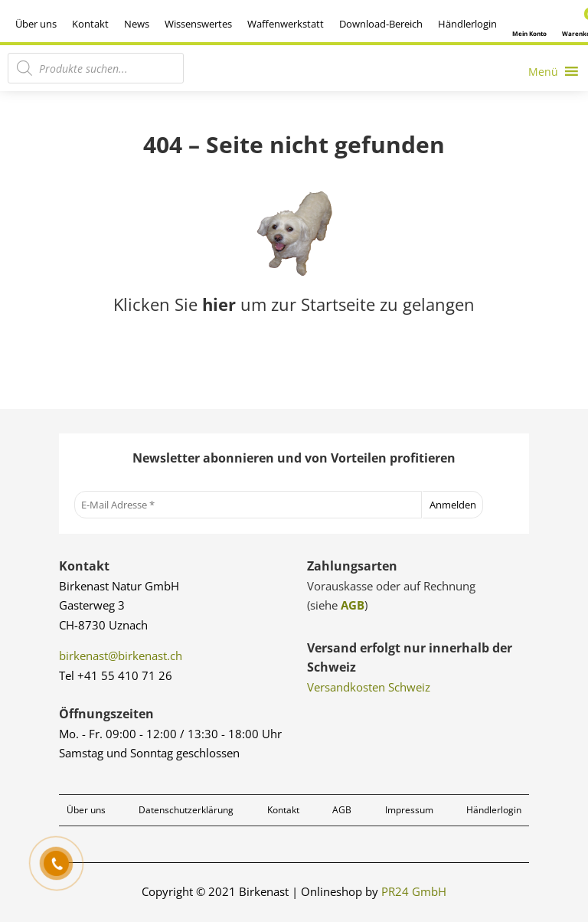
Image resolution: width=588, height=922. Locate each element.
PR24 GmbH (414, 891)
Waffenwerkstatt (286, 24)
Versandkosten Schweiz (369, 687)
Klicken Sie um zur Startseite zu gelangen (294, 304)
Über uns (36, 24)
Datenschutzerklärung (186, 810)
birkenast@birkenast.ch (121, 656)
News (137, 24)
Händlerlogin (467, 24)
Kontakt (90, 24)
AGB (353, 605)
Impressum (409, 810)
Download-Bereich (381, 24)
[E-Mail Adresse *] (248, 505)
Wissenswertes (198, 24)
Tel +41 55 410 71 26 (116, 675)
